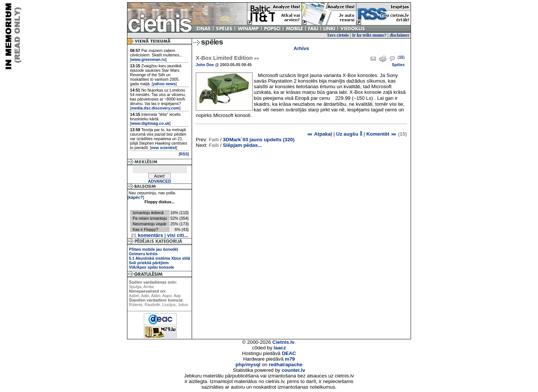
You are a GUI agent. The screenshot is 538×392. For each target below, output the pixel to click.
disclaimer (400, 35)
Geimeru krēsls (143, 254)
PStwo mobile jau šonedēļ (153, 249)
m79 (290, 359)
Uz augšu (349, 134)
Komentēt (381, 134)
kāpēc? (136, 197)
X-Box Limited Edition (227, 58)
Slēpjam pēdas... (242, 145)
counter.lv (293, 370)
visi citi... (177, 235)
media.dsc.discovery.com (155, 108)
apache (294, 365)
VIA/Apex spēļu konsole (151, 267)
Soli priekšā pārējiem (149, 263)
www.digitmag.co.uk (150, 123)
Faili (214, 140)
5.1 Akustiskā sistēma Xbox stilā (160, 258)
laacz (280, 348)
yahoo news (164, 84)
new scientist (163, 148)
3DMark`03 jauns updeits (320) (259, 140)
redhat (276, 365)
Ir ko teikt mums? (369, 35)
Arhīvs (301, 48)
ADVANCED (160, 181)
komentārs (147, 235)
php (240, 365)
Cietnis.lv (283, 342)
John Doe (205, 65)
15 (401, 57)
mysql (253, 365)
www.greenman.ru (148, 59)
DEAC (289, 353)
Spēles (398, 65)
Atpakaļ (319, 134)
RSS (184, 154)
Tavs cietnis (338, 35)
